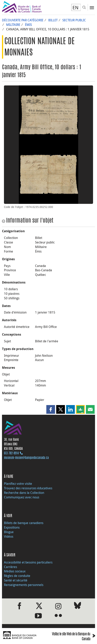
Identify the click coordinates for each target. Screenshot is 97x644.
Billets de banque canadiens (24, 523)
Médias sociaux (15, 571)
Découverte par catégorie (23, 20)
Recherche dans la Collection (24, 493)
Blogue (9, 532)
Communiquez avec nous (22, 497)
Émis (28, 25)
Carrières (10, 567)
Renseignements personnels (24, 585)
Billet (53, 20)
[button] (51, 409)
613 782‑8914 (11, 453)
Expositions (12, 527)
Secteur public (74, 20)
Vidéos (9, 536)
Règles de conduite (17, 576)
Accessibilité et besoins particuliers (28, 562)
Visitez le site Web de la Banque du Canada (73, 637)
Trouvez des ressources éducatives (28, 488)
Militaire (13, 25)
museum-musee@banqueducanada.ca (26, 458)
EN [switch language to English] (76, 7)
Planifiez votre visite (18, 484)
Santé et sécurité (16, 580)
